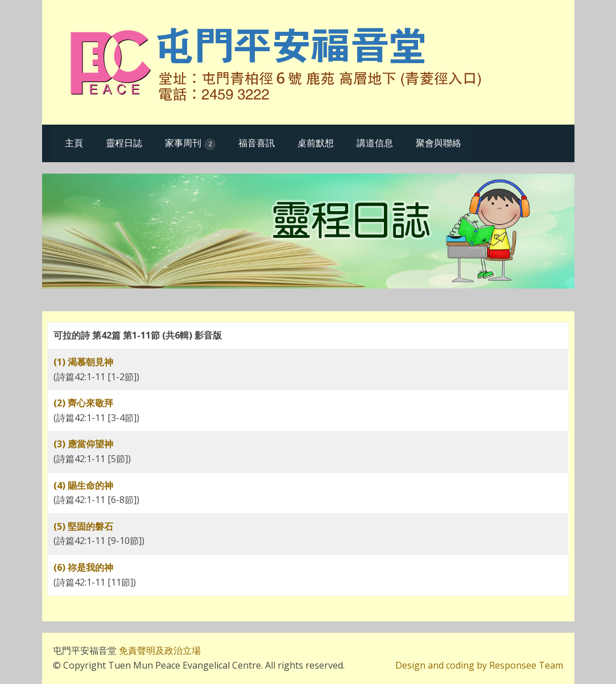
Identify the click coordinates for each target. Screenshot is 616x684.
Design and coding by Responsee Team (479, 665)
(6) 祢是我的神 (83, 567)
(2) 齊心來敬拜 (83, 403)
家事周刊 (191, 143)
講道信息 (375, 143)
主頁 (74, 143)
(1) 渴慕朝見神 (83, 362)
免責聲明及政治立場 (159, 650)
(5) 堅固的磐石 (83, 526)
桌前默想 (316, 143)
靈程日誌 (124, 143)
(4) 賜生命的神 (83, 485)
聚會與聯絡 (439, 143)
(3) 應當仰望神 (83, 444)
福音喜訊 (257, 143)
